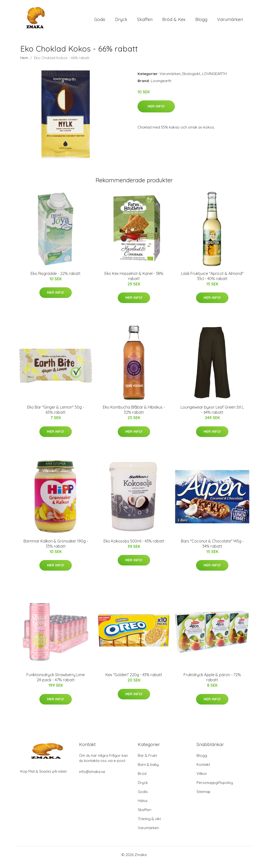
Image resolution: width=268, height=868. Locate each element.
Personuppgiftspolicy (215, 787)
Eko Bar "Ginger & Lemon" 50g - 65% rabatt (56, 415)
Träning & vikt (149, 824)
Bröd (142, 778)
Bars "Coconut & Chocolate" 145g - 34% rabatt (212, 548)
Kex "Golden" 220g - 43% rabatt (134, 680)
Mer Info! (156, 111)
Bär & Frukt (147, 760)
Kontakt (203, 769)
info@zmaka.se (92, 776)
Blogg (201, 22)
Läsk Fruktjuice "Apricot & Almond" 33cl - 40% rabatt (212, 281)
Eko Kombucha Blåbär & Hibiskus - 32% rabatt (134, 415)
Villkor (202, 778)
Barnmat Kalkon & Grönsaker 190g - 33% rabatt (56, 548)
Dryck (121, 22)
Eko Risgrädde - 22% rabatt (56, 278)
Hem (24, 63)
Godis (100, 22)
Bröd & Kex (174, 22)
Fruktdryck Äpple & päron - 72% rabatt (212, 682)
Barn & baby (148, 769)
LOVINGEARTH (214, 79)
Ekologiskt (191, 79)
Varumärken (230, 22)
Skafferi (145, 22)
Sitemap (204, 797)
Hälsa (143, 806)
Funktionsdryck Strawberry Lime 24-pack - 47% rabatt (56, 682)
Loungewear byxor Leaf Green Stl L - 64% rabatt (212, 415)
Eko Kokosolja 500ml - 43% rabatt (134, 546)
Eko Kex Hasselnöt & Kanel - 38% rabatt (134, 281)
